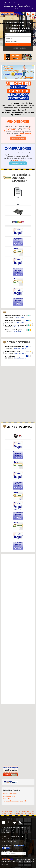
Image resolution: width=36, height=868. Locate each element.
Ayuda (4, 813)
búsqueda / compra (19, 160)
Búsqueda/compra (20, 348)
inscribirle (9, 128)
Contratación (29, 811)
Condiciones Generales (27, 813)
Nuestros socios (13, 813)
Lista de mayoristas (20, 427)
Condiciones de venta (9, 841)
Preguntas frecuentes (10, 794)
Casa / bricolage (19, 317)
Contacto (5, 836)
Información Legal (26, 839)
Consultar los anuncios (18, 163)
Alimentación (18, 332)
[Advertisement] (18, 380)
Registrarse (15, 839)
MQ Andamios (10, 356)
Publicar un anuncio (18, 138)
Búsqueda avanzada (18, 48)
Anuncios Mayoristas (9, 811)
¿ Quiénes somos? (9, 796)
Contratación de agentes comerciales (15, 801)
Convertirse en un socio (17, 836)
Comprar (20, 811)
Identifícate (6, 839)
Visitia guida (7, 798)
